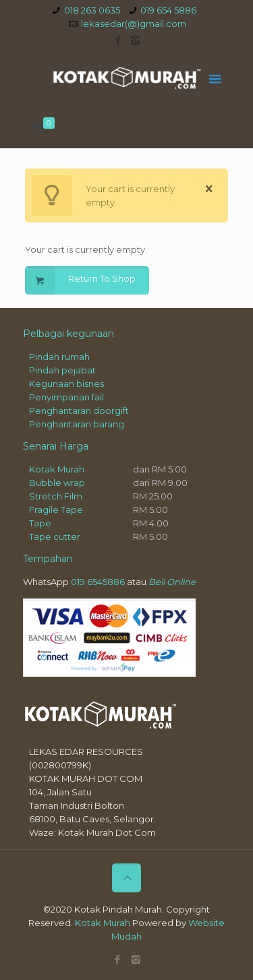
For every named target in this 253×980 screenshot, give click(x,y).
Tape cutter (55, 537)
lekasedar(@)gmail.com (134, 24)
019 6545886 (98, 582)
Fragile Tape (56, 510)
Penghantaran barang (77, 424)
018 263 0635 (92, 10)
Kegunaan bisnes (66, 384)
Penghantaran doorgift (79, 410)
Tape (40, 523)
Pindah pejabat (62, 370)
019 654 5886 (168, 10)
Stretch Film (56, 496)
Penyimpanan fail (66, 397)
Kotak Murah (57, 469)
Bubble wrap (57, 483)
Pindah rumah (59, 357)
